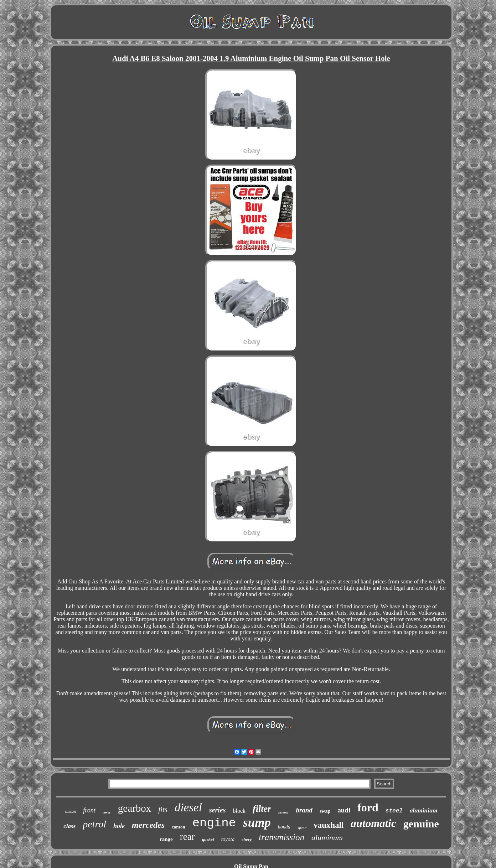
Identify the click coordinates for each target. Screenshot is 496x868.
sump (257, 823)
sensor (283, 812)
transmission (281, 837)
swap (325, 811)
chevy (247, 840)
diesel (188, 807)
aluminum (327, 838)
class (69, 826)
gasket (208, 839)
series (218, 810)
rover (107, 812)
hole (119, 826)
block (239, 811)
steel (394, 811)
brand (304, 810)
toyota (228, 839)
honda (284, 827)
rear (187, 837)
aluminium (423, 810)
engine (214, 823)
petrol (94, 824)
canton (179, 827)
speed (302, 828)
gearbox (135, 808)
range (166, 839)
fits (163, 810)
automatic (373, 823)
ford (368, 807)
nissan (71, 811)
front (89, 810)
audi (344, 810)
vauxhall (329, 825)
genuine (421, 824)
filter (262, 809)
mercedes (148, 825)
